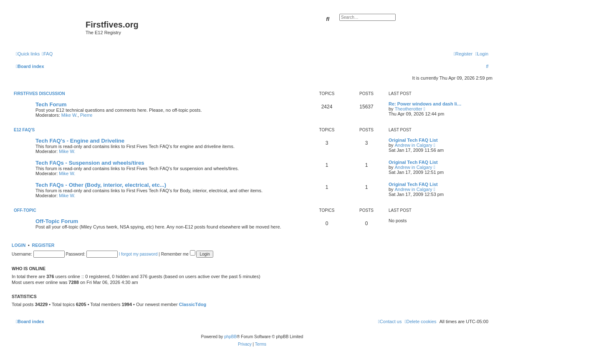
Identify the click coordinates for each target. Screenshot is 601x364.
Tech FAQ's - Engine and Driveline (80, 141)
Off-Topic (25, 210)
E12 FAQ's (24, 130)
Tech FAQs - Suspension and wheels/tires (90, 163)
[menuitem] (47, 54)
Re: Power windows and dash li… (425, 104)
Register (43, 245)
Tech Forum (51, 104)
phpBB (230, 337)
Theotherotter (409, 109)
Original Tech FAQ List (413, 140)
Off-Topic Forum (57, 221)
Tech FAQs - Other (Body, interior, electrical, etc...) (101, 185)
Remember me (178, 254)
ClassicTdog (193, 304)
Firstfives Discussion (39, 94)
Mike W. (69, 115)
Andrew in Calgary (414, 145)
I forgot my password (138, 254)
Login (19, 245)
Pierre (86, 115)
